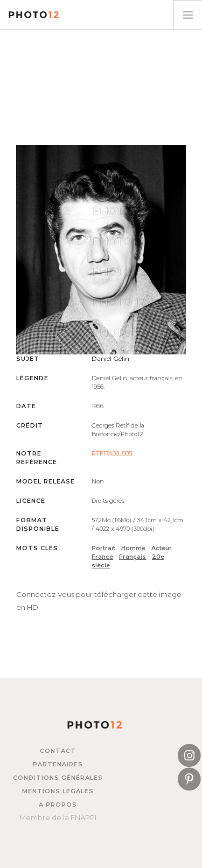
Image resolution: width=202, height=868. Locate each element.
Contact (58, 751)
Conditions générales (58, 778)
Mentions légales (58, 791)
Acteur (162, 548)
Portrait (103, 548)
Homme (133, 548)
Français (133, 557)
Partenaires (58, 764)
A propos (58, 805)
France (102, 557)
